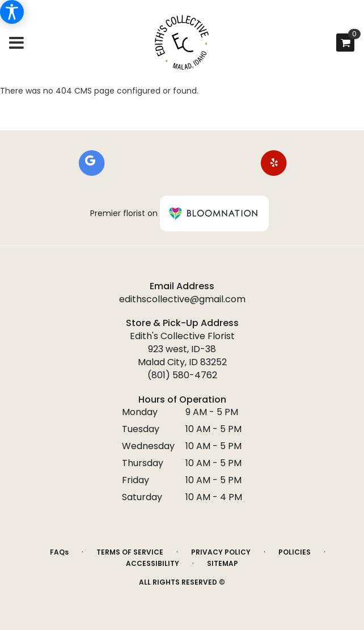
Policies (295, 552)
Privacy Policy (221, 552)
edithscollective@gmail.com (182, 299)
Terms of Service (130, 552)
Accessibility (153, 563)
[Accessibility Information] (12, 12)
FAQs (59, 552)
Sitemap (223, 563)
